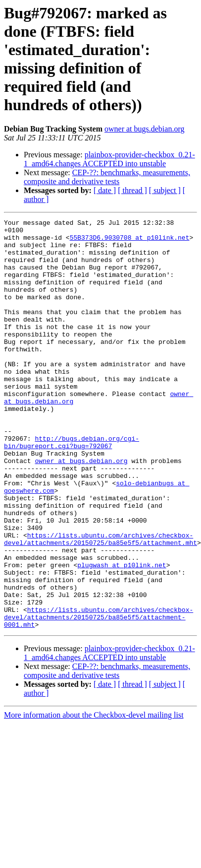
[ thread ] (132, 190)
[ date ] (105, 190)
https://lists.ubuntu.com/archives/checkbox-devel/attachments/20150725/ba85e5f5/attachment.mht (100, 595)
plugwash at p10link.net (122, 626)
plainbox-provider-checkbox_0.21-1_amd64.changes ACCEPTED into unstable (109, 159)
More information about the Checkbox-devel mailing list (94, 788)
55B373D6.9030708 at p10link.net (130, 233)
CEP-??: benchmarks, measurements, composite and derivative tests (107, 177)
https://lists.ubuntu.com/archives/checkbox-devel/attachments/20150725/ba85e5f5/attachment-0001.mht (99, 688)
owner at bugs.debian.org (144, 129)
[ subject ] (165, 190)
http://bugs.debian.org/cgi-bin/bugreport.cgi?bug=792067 (72, 478)
